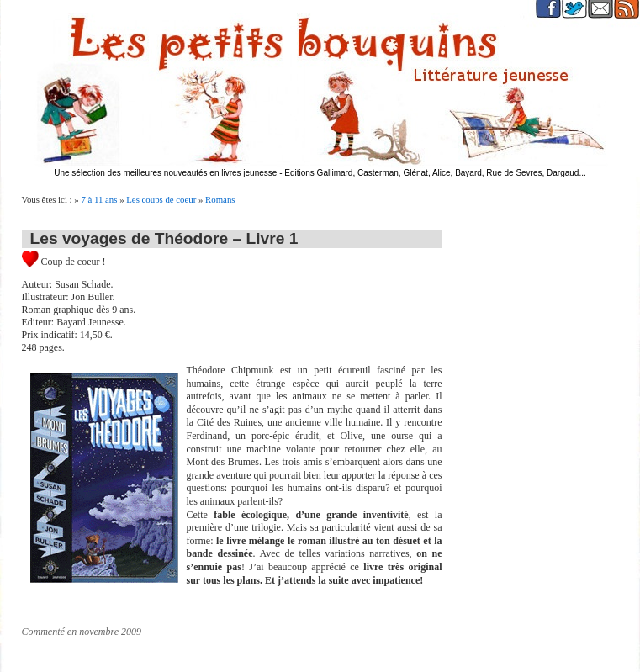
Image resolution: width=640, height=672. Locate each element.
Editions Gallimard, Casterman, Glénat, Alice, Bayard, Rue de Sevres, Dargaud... (435, 173)
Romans (220, 199)
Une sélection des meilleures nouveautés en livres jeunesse (165, 173)
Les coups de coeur (161, 199)
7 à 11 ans (99, 199)
